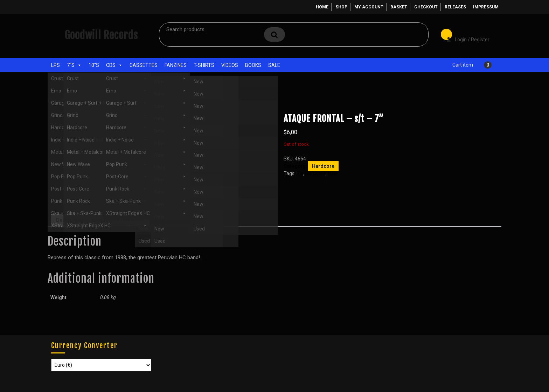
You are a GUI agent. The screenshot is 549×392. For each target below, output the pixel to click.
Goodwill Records (101, 35)
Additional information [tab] (118, 220)
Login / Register (464, 35)
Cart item (463, 65)
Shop (341, 7)
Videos (230, 65)
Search (274, 35)
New (333, 173)
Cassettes (144, 65)
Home (322, 7)
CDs (114, 65)
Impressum (486, 7)
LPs (55, 65)
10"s (94, 65)
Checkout (426, 7)
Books (253, 65)
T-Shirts (204, 65)
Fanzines (176, 65)
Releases (455, 7)
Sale (274, 65)
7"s (74, 65)
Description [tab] (70, 220)
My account (369, 7)
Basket (399, 7)
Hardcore (98, 101)
